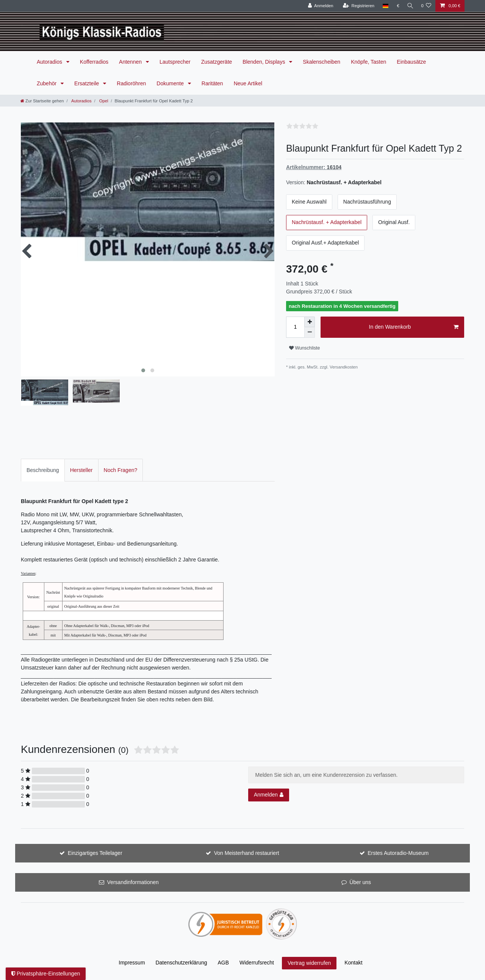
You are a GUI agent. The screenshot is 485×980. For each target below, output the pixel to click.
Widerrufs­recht (257, 963)
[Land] (384, 6)
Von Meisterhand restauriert (247, 853)
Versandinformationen (133, 882)
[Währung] (397, 6)
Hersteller (81, 470)
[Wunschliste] (426, 6)
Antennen (131, 62)
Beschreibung (43, 470)
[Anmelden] (319, 6)
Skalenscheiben (322, 62)
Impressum (132, 963)
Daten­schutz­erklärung (181, 963)
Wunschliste (304, 348)
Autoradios (50, 62)
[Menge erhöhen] (310, 322)
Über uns (360, 882)
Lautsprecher (175, 62)
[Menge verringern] (310, 332)
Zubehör (47, 83)
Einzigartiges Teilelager (95, 853)
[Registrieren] (357, 6)
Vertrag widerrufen (309, 963)
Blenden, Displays (264, 62)
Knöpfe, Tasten (368, 62)
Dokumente (171, 83)
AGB (224, 963)
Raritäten (212, 83)
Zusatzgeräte (217, 62)
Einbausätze (411, 62)
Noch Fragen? (121, 470)
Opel (103, 101)
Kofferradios (94, 62)
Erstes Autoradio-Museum (398, 853)
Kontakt (353, 963)
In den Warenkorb (414, 327)
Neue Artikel (248, 83)
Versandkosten (344, 367)
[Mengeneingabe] (295, 327)
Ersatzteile (87, 83)
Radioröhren (131, 83)
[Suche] (409, 6)
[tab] (43, 470)
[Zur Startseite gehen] (42, 101)
